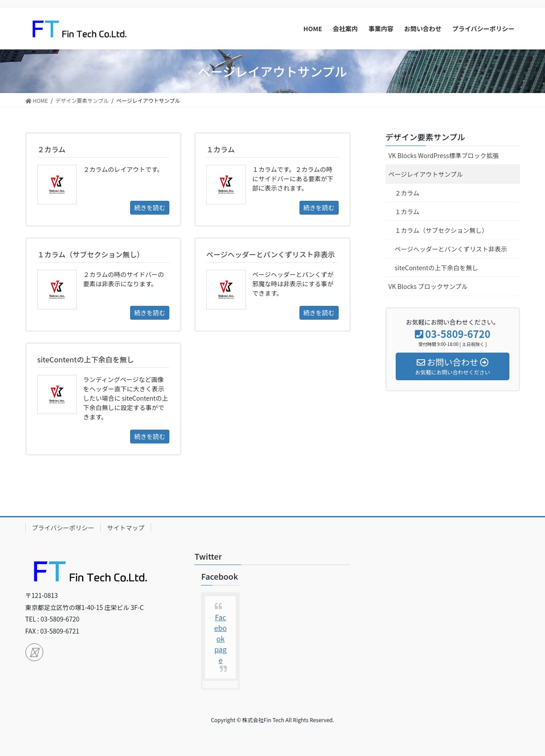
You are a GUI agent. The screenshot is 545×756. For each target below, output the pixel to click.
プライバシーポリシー (63, 528)
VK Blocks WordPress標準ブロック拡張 (444, 155)
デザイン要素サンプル (425, 137)
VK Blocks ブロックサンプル (428, 286)
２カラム (407, 193)
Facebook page (221, 638)
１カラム (407, 211)
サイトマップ (126, 528)
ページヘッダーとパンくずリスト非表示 (451, 249)
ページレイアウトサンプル (426, 174)
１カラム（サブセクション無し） (442, 230)
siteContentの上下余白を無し (437, 268)
